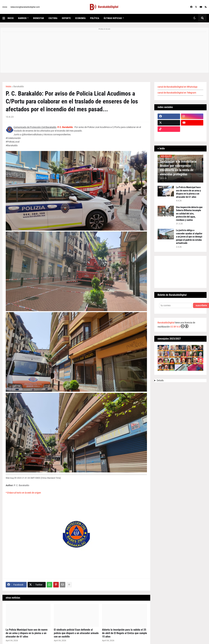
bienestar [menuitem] (39, 18)
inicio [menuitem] (11, 18)
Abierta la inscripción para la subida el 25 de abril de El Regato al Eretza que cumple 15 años (125, 633)
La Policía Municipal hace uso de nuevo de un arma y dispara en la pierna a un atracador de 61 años (27, 633)
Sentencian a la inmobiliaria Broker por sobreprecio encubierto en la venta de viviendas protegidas (178, 168)
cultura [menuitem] (53, 18)
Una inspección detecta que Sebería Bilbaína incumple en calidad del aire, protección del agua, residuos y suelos (189, 214)
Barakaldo (19, 86)
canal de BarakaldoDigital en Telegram (177, 93)
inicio (5, 7)
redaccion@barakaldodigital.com (25, 7)
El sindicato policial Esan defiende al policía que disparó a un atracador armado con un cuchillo (76, 633)
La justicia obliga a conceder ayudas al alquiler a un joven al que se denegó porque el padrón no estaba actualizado (189, 237)
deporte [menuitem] (66, 18)
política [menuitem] (95, 18)
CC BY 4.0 (179, 326)
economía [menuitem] (80, 18)
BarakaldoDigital (166, 323)
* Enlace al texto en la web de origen (23, 493)
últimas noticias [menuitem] (113, 18)
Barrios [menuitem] (22, 18)
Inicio (8, 86)
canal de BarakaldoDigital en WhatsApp (177, 87)
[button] (5, 18)
